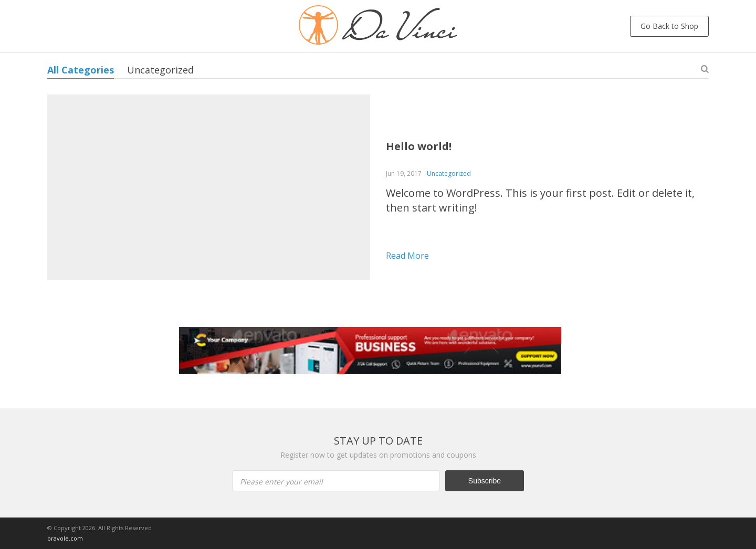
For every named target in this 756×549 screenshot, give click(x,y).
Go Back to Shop (669, 26)
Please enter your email (281, 482)
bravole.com (65, 538)
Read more (407, 256)
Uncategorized (160, 70)
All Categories (81, 70)
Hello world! (419, 146)
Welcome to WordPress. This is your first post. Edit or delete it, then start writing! (540, 200)
